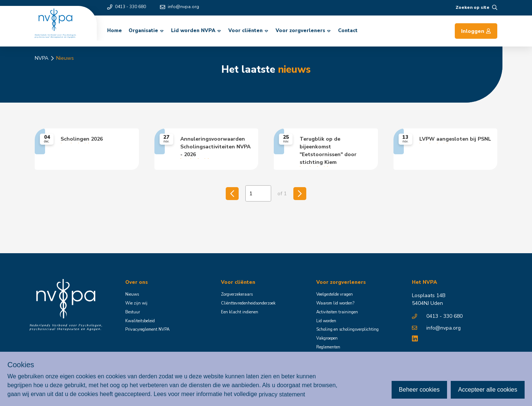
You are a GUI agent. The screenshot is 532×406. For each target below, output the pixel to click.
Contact (348, 31)
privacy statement (282, 394)
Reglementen (328, 347)
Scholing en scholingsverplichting (347, 329)
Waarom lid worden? (335, 303)
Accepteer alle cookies (488, 390)
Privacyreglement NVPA (147, 329)
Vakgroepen (327, 338)
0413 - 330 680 (127, 7)
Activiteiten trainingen (337, 312)
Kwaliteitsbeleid (140, 321)
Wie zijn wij (136, 303)
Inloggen (476, 31)
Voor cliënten (249, 31)
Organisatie (147, 31)
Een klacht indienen (240, 312)
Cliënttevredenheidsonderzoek (248, 303)
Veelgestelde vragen (335, 294)
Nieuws (65, 58)
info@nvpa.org (180, 7)
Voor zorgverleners (304, 31)
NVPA (42, 58)
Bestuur (133, 312)
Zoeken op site (476, 7)
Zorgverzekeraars (237, 294)
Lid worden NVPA (197, 31)
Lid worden (326, 321)
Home (115, 31)
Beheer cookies (419, 390)
